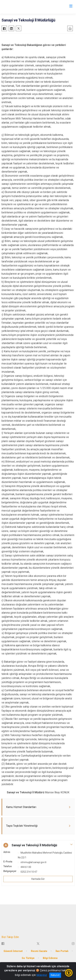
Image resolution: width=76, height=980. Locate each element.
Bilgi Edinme (50, 958)
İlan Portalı (62, 951)
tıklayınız (42, 975)
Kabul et (55, 975)
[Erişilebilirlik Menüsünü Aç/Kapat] (69, 973)
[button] (38, 845)
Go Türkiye (28, 958)
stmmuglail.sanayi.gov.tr (34, 862)
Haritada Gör (38, 879)
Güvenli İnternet (13, 951)
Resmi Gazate (39, 951)
